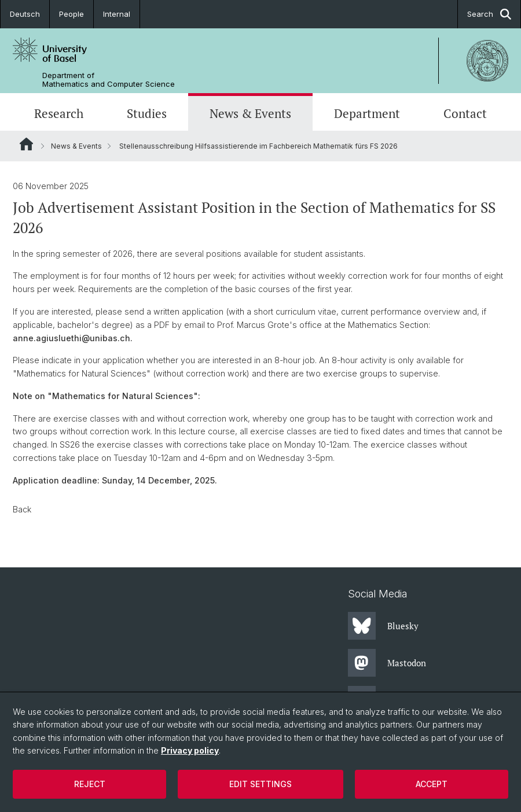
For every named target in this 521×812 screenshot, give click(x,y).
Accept (432, 784)
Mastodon (387, 663)
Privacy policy (190, 750)
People (71, 14)
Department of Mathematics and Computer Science (109, 80)
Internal (117, 14)
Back (22, 509)
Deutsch (25, 14)
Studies (147, 113)
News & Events (250, 113)
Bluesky (383, 626)
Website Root (26, 144)
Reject (90, 784)
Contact (465, 113)
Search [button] (489, 14)
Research (59, 113)
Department (367, 113)
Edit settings (260, 784)
